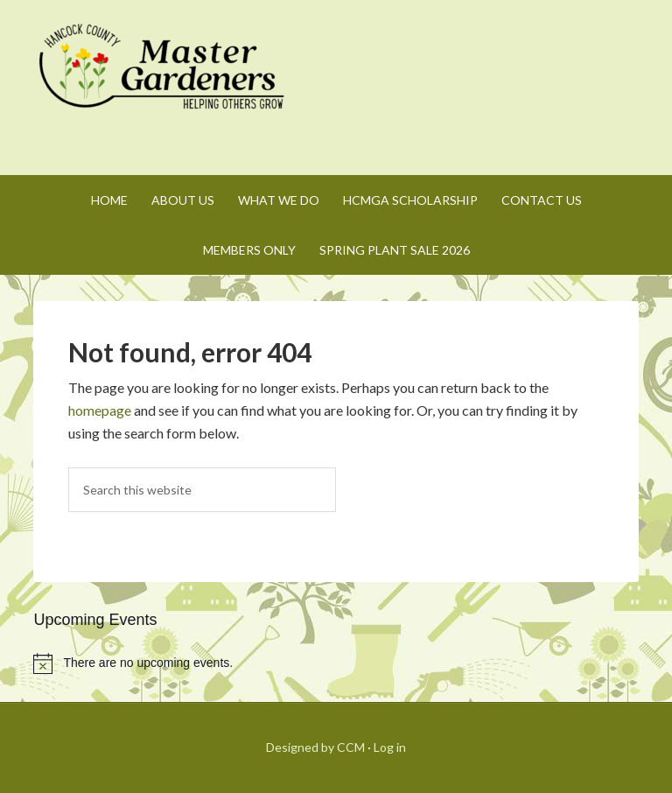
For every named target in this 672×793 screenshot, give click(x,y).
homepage (100, 410)
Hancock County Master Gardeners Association (164, 83)
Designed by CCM (315, 747)
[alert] (336, 663)
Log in (390, 747)
